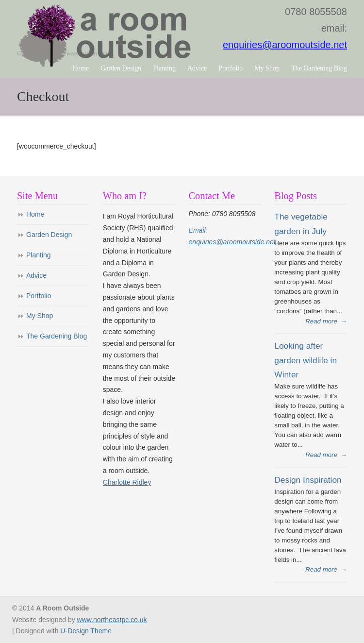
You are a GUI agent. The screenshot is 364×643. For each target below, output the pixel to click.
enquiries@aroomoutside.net (285, 45)
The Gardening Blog (57, 336)
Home (35, 214)
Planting (39, 255)
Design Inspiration (308, 480)
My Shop (40, 316)
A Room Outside (107, 35)
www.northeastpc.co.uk (112, 620)
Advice (36, 275)
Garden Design (49, 235)
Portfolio (39, 296)
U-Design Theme (86, 631)
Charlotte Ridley (127, 482)
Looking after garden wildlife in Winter (306, 360)
